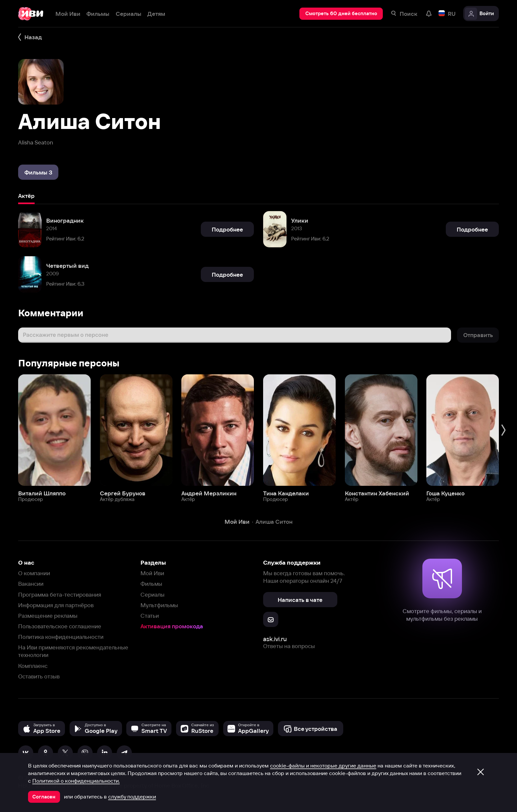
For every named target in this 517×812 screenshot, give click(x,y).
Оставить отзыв (39, 676)
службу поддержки (132, 796)
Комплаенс (33, 666)
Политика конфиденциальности (61, 637)
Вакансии (31, 584)
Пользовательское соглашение (60, 626)
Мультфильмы (159, 605)
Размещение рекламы (48, 616)
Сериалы (152, 594)
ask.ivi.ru (275, 639)
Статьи (150, 616)
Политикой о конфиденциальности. (76, 781)
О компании (34, 573)
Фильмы (151, 584)
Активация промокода (172, 626)
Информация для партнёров (56, 605)
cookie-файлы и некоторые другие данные (323, 765)
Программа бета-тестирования (60, 594)
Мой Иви (152, 573)
